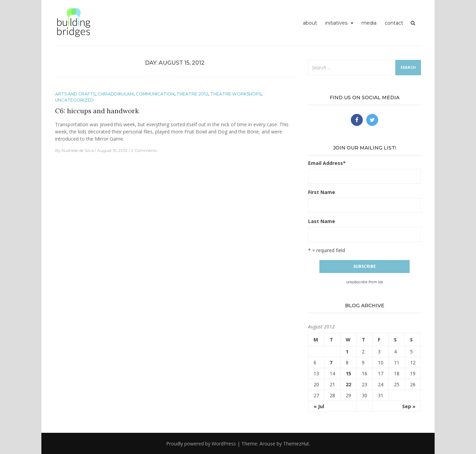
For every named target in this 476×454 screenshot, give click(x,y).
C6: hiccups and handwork (97, 111)
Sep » (409, 406)
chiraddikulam (116, 94)
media (369, 23)
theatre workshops (236, 94)
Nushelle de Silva (78, 150)
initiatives (336, 23)
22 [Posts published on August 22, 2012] (348, 384)
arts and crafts (75, 94)
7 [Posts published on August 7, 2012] (331, 362)
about (310, 23)
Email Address (327, 163)
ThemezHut (296, 444)
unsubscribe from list (365, 282)
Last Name (322, 221)
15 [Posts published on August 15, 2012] (348, 373)
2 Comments (144, 150)
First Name (322, 192)
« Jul (319, 406)
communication (155, 94)
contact (394, 23)
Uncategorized (74, 100)
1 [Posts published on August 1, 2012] (347, 352)
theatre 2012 (192, 94)
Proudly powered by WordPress (201, 444)
